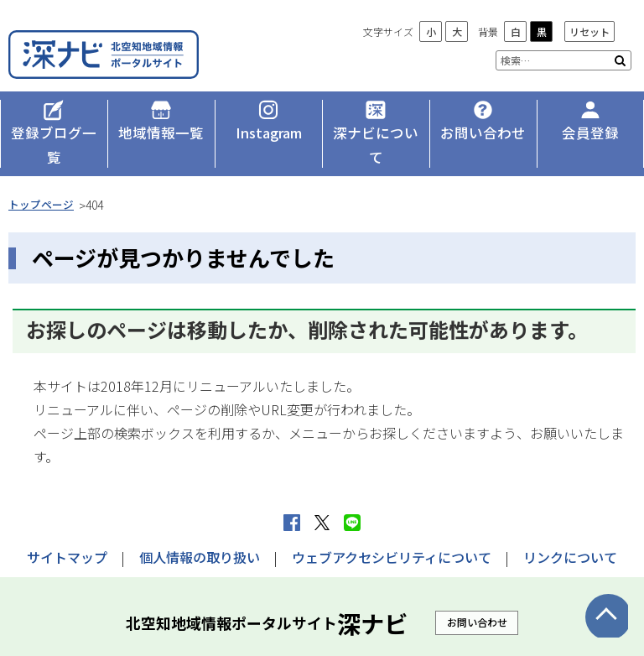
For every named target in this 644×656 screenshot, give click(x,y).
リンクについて (570, 532)
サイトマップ (67, 532)
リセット (589, 31)
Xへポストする (322, 497)
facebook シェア (292, 497)
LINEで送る (352, 497)
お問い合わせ (477, 596)
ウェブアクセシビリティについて (392, 532)
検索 (620, 60)
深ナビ (130, 48)
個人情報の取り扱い (200, 532)
